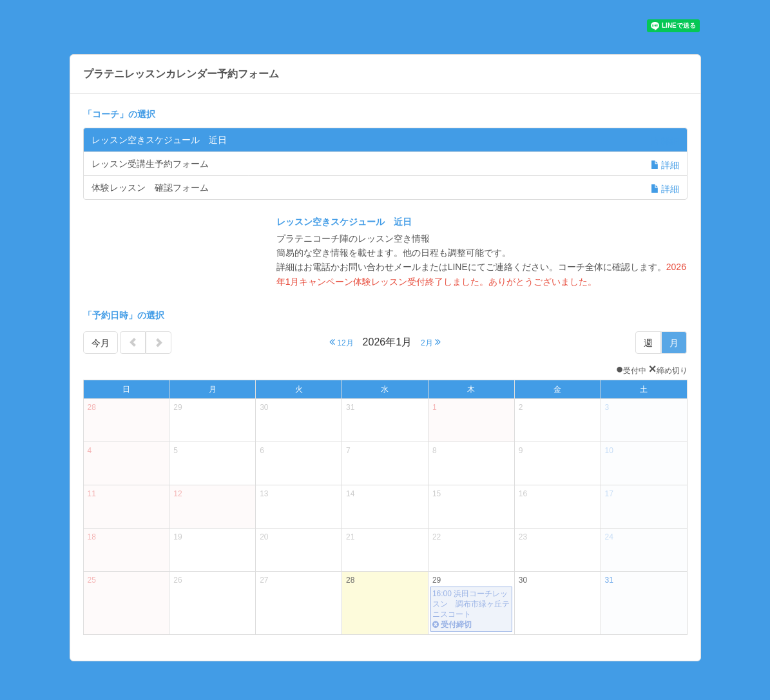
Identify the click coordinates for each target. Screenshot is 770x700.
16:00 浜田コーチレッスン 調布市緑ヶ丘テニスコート (471, 609)
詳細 (665, 141)
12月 (342, 342)
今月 (101, 343)
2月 (431, 342)
